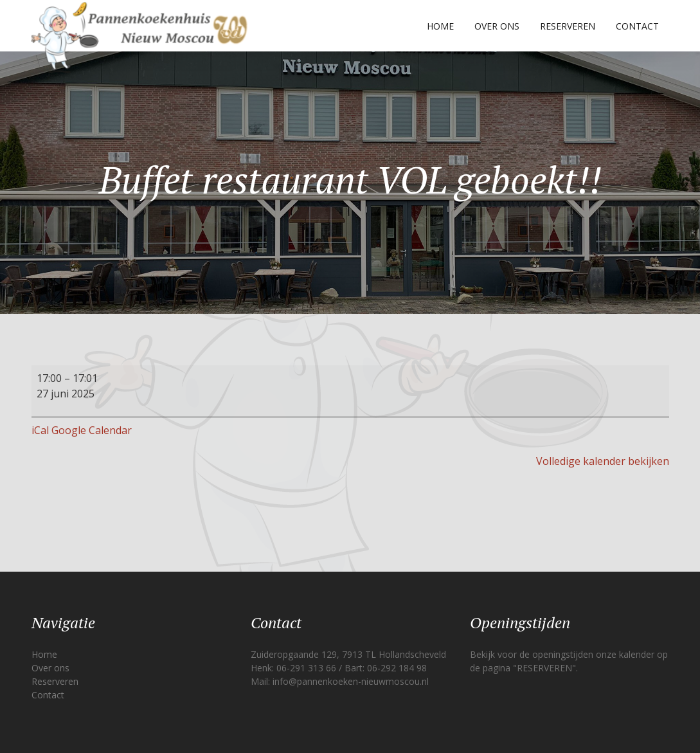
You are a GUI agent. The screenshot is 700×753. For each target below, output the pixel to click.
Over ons (497, 26)
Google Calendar (92, 430)
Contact (637, 26)
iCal (40, 430)
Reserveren (568, 26)
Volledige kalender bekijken (603, 461)
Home (440, 26)
